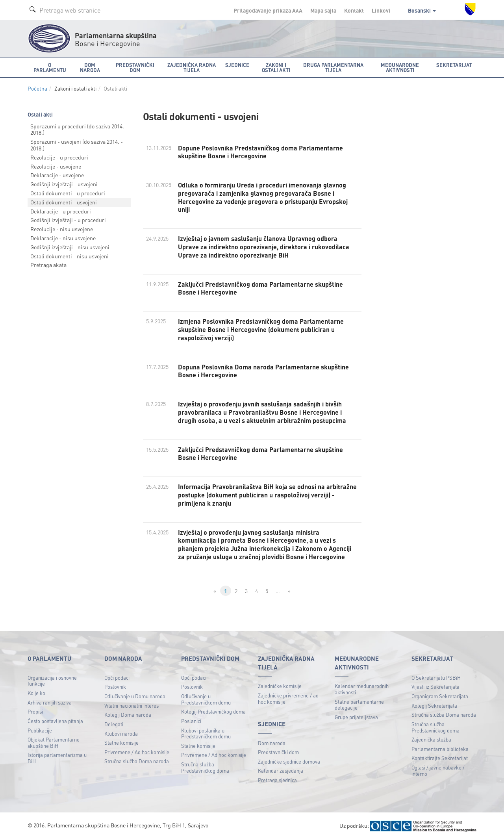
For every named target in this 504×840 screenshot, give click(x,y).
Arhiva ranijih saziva (50, 702)
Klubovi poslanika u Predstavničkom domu (206, 733)
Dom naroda (272, 743)
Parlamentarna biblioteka (440, 749)
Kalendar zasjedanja (281, 770)
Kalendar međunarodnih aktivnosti (362, 689)
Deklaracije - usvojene (57, 175)
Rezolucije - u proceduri (59, 157)
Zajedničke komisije (280, 686)
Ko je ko (36, 693)
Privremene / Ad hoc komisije (137, 752)
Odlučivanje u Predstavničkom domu (206, 699)
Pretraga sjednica (277, 780)
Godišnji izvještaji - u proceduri (68, 220)
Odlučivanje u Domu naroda (135, 696)
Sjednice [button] (237, 65)
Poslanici (191, 721)
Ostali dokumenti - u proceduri (68, 193)
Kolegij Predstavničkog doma (213, 711)
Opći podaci (117, 678)
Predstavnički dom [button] (135, 67)
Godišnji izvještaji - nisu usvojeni (70, 247)
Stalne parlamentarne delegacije (359, 705)
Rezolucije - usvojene (56, 166)
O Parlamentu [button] (50, 67)
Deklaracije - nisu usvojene (63, 238)
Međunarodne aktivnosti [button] (400, 67)
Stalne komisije (121, 743)
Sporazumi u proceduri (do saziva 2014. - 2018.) (79, 129)
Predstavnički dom (278, 752)
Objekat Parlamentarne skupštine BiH (54, 743)
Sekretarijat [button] (454, 65)
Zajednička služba (431, 739)
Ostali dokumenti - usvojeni (64, 202)
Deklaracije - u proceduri (61, 211)
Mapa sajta (323, 10)
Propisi (35, 711)
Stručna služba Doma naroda (137, 761)
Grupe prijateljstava (356, 717)
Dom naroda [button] (90, 67)
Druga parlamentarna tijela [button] (333, 67)
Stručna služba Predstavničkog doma (205, 767)
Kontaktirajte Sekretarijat (440, 758)
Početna (37, 88)
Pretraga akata (48, 265)
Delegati (114, 724)
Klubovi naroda (121, 733)
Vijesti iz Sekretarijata (435, 687)
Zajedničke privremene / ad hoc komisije (288, 698)
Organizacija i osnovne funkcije (52, 681)
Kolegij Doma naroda (128, 715)
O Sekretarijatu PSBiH (436, 678)
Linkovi (381, 10)
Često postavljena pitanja (55, 721)
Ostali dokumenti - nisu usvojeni (69, 256)
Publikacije (40, 730)
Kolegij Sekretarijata (434, 706)
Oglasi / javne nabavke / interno (438, 770)
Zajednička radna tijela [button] (192, 67)
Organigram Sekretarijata (440, 696)
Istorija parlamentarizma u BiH (57, 758)
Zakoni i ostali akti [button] (276, 67)
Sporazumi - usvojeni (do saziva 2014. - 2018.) (77, 145)
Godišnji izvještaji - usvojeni (64, 184)
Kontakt (354, 10)
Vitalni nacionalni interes (132, 706)
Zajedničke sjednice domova (289, 761)
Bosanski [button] (422, 10)
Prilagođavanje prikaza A (268, 10)
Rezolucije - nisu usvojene (62, 229)
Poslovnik (115, 687)
